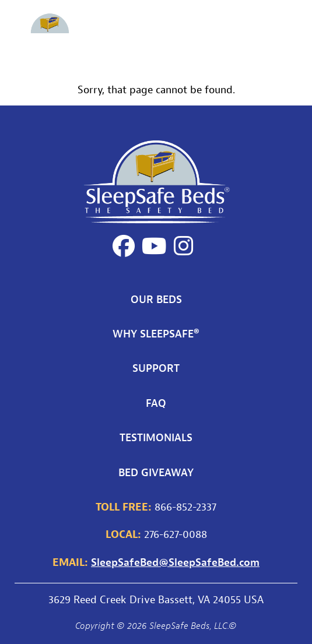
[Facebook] (124, 246)
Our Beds (156, 299)
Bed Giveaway (156, 472)
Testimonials (156, 437)
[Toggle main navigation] (290, 32)
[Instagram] (183, 246)
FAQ (156, 403)
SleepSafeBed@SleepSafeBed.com (175, 562)
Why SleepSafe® (156, 333)
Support (156, 368)
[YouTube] (154, 246)
